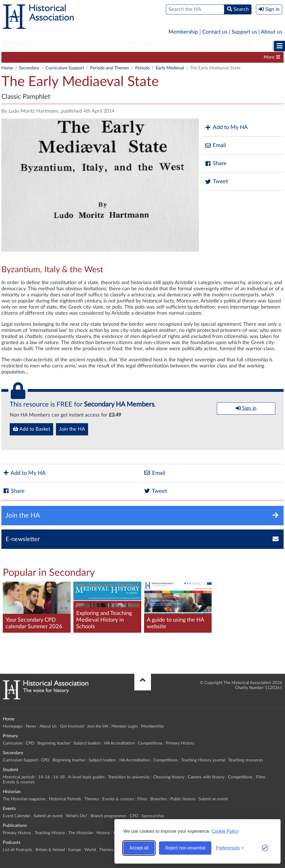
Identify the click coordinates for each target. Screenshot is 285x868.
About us (272, 32)
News (31, 726)
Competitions (205, 57)
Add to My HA (226, 128)
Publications (229, 46)
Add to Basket (31, 429)
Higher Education (140, 46)
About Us (48, 726)
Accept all (139, 848)
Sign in (246, 408)
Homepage (13, 726)
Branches (159, 799)
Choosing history (169, 777)
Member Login (124, 726)
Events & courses (19, 782)
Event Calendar (16, 816)
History (103, 833)
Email (215, 146)
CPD (56, 57)
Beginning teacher (86, 57)
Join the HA (72, 429)
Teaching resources (246, 760)
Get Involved (72, 726)
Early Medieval (170, 68)
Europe (75, 850)
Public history (183, 799)
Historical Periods (65, 799)
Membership (183, 32)
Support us (244, 32)
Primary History (180, 743)
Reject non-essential (185, 848)
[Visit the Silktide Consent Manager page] (265, 848)
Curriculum (13, 743)
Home (7, 68)
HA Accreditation (167, 57)
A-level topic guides (86, 777)
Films (261, 777)
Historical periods (19, 777)
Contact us (215, 32)
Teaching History (50, 833)
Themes (92, 799)
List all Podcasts (17, 850)
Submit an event (213, 799)
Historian (187, 46)
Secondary (56, 46)
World (90, 850)
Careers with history (206, 777)
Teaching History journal (203, 760)
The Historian (81, 833)
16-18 (59, 777)
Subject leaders (127, 57)
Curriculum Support (24, 57)
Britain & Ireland (50, 850)
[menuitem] (18, 46)
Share (215, 164)
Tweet (216, 182)
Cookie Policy (225, 831)
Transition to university (129, 777)
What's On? (77, 816)
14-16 (44, 777)
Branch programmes (109, 816)
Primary (18, 46)
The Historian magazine (24, 799)
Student (93, 46)
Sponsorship (153, 816)
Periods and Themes (110, 68)
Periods (142, 68)
